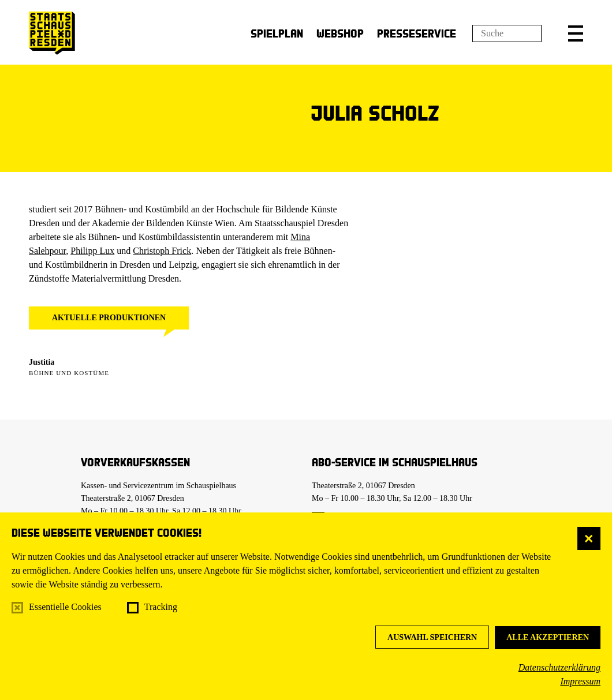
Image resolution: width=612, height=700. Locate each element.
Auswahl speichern (432, 637)
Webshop (340, 33)
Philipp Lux (92, 251)
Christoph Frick (162, 251)
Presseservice (417, 33)
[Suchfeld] (507, 33)
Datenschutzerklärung (559, 667)
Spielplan (277, 33)
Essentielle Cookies (65, 607)
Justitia (42, 362)
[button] (576, 33)
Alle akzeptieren (548, 637)
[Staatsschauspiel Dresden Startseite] (52, 33)
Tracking (161, 607)
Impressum (580, 681)
